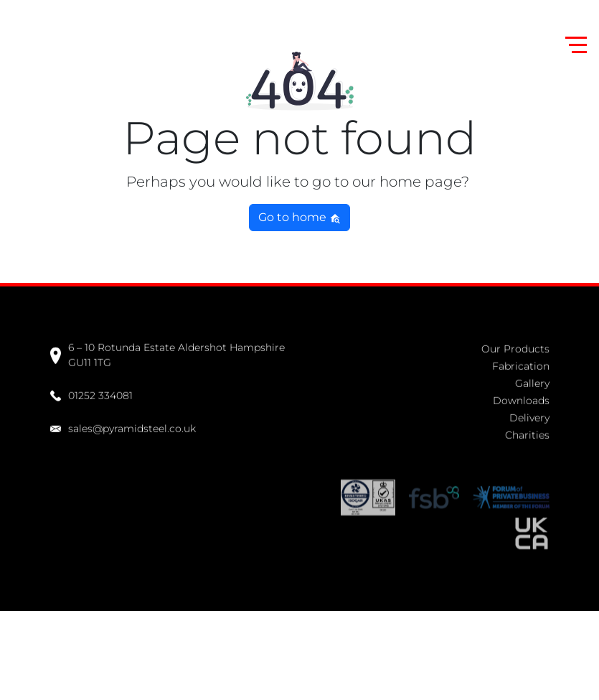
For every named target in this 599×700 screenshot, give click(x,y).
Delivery (529, 416)
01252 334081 (91, 394)
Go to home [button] (299, 217)
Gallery (532, 382)
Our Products (515, 347)
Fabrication (521, 365)
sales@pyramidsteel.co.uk (123, 426)
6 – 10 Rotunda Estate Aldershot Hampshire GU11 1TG (168, 354)
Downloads (521, 399)
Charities (527, 434)
